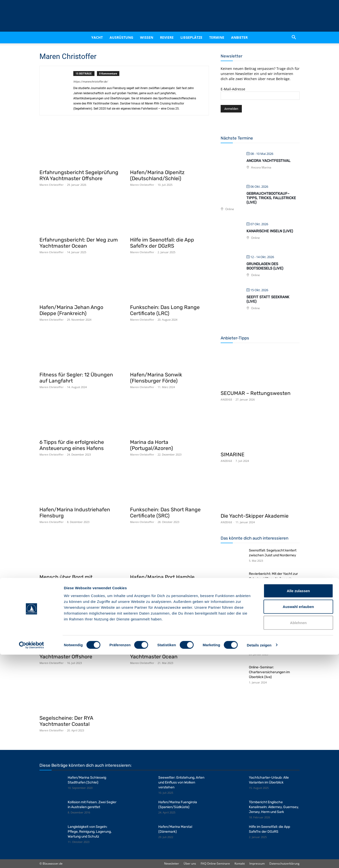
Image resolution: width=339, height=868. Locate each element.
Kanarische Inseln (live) (270, 231)
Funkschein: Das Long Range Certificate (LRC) (165, 310)
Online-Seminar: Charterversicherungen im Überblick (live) (269, 672)
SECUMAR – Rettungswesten (256, 393)
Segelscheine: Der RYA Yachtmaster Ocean (157, 653)
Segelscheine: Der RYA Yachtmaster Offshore (66, 653)
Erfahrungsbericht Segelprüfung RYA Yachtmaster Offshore (79, 175)
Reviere (167, 37)
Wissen (147, 37)
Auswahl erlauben (298, 820)
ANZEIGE (226, 399)
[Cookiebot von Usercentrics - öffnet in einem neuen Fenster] (32, 859)
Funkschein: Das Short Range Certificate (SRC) (165, 513)
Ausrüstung (121, 37)
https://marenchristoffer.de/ (91, 82)
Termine (217, 37)
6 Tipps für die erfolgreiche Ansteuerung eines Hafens (72, 445)
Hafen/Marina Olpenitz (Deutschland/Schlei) (157, 175)
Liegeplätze (191, 37)
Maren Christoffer (52, 185)
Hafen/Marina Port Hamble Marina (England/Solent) (162, 580)
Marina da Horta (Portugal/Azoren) (151, 445)
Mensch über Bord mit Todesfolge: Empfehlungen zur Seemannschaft (76, 583)
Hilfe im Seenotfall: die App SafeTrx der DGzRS (162, 243)
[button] (294, 37)
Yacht (97, 37)
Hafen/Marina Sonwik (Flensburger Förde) (156, 378)
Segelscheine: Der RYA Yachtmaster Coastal (66, 721)
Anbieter (239, 37)
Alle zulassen (298, 804)
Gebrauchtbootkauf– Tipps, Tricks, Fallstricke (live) (271, 198)
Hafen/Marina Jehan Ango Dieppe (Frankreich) (71, 310)
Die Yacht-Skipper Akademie (255, 516)
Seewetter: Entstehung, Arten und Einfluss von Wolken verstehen (181, 782)
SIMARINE (233, 454)
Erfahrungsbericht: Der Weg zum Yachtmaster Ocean (79, 243)
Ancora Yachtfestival (268, 161)
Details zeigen (259, 858)
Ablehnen (298, 836)
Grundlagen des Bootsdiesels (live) (265, 266)
